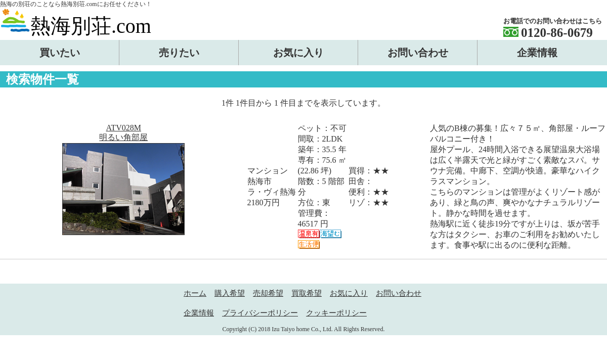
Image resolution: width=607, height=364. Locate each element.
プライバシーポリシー (260, 313)
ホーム (195, 293)
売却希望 (268, 293)
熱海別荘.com (76, 26)
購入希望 (230, 293)
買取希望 (307, 293)
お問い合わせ (399, 293)
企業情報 (199, 313)
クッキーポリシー (336, 313)
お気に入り (349, 293)
